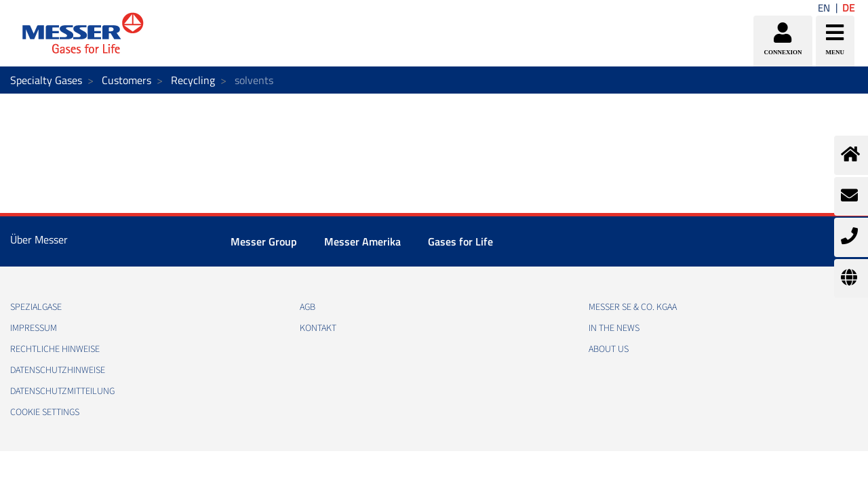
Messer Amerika (362, 241)
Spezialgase (36, 307)
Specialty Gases (46, 80)
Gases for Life (460, 241)
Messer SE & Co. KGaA (633, 307)
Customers (126, 80)
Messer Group (264, 241)
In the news (614, 328)
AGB (308, 307)
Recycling (193, 80)
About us (609, 349)
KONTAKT (318, 328)
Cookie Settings (45, 412)
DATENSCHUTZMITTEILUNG (62, 391)
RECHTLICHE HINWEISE (55, 349)
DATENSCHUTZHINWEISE (58, 370)
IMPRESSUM (34, 328)
